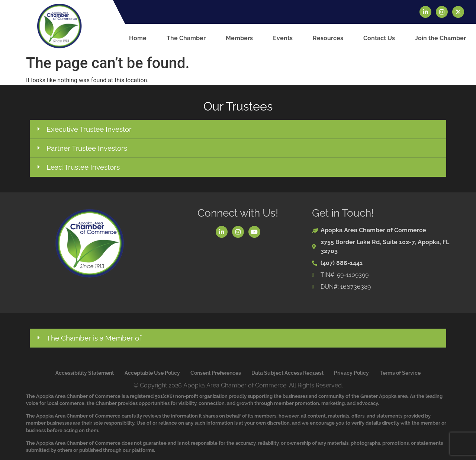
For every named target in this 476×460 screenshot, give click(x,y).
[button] (238, 129)
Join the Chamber (440, 38)
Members (239, 38)
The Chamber (186, 38)
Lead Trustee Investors (83, 167)
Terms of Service (400, 373)
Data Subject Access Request (287, 373)
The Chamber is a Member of (94, 338)
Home (138, 38)
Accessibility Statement (85, 373)
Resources (328, 38)
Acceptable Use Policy (152, 373)
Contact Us (379, 38)
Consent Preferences (216, 373)
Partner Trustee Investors (87, 148)
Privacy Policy (351, 373)
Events (283, 38)
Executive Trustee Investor (89, 129)
